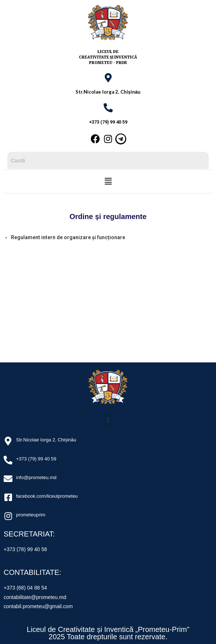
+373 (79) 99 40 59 (108, 122)
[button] (108, 181)
